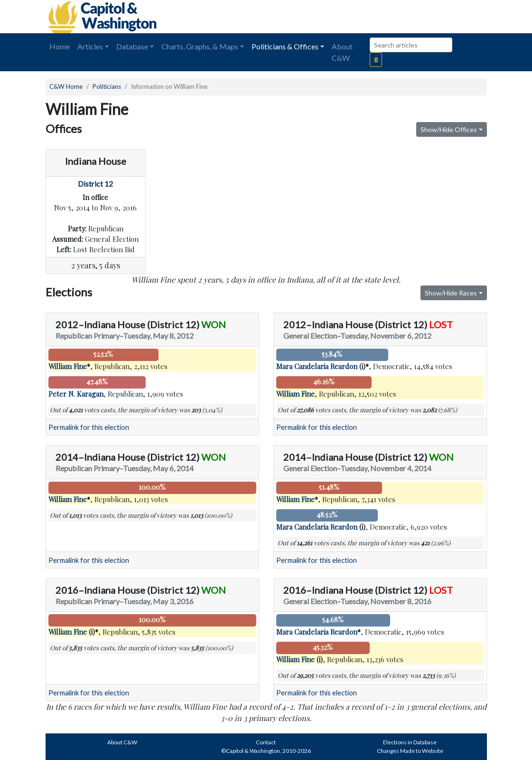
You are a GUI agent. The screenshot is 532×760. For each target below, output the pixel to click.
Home (60, 46)
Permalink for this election (89, 427)
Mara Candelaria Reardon (317, 366)
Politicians (107, 86)
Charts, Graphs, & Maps (200, 46)
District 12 (95, 184)
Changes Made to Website (410, 751)
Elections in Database (410, 742)
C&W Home (66, 86)
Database (132, 46)
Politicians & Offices (285, 46)
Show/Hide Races (451, 293)
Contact (266, 742)
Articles (90, 46)
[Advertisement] (381, 17)
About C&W (342, 52)
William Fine (68, 366)
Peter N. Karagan (76, 394)
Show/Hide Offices (449, 129)
